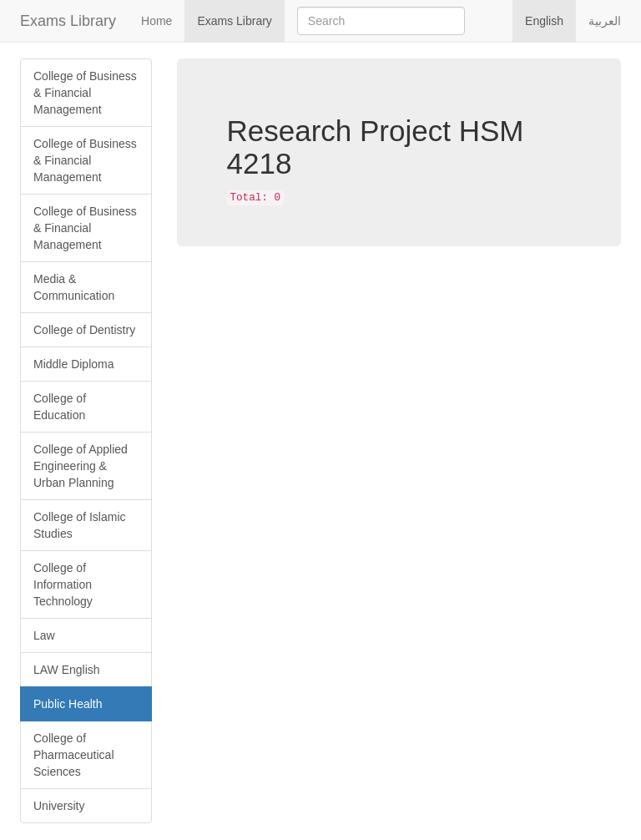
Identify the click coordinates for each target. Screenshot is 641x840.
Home (156, 21)
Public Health (68, 704)
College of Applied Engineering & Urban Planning (81, 466)
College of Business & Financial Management (85, 93)
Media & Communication (74, 287)
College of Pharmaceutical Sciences (74, 755)
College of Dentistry (84, 330)
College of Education (60, 407)
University (59, 806)
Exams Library (68, 21)
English (544, 21)
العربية (605, 21)
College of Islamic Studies (80, 525)
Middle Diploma (73, 364)
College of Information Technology (63, 584)
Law (44, 635)
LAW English (67, 670)
